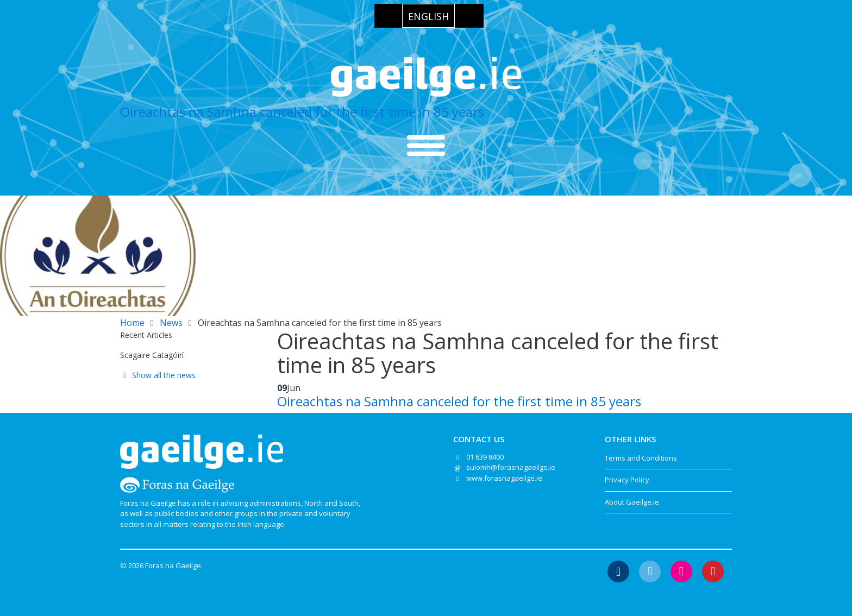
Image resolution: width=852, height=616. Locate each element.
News (171, 323)
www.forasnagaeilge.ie (504, 478)
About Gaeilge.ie (632, 502)
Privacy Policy (627, 480)
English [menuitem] (428, 16)
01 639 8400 (485, 457)
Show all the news (158, 375)
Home (132, 323)
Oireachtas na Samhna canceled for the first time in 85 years (302, 112)
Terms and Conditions (641, 458)
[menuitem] (428, 16)
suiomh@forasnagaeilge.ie (511, 467)
